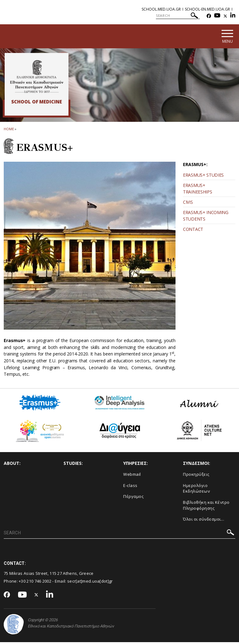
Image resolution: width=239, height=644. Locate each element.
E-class (130, 487)
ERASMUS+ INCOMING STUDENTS (206, 217)
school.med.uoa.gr (161, 9)
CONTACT (193, 231)
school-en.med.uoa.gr (207, 9)
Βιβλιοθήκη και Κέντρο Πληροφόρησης (206, 507)
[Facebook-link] (209, 16)
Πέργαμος (133, 498)
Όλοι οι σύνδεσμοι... (204, 521)
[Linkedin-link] (233, 16)
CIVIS (188, 204)
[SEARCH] (178, 16)
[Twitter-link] (225, 16)
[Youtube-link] (217, 16)
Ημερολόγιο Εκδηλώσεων (196, 490)
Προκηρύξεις (196, 476)
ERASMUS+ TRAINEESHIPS (197, 190)
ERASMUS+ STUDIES (203, 177)
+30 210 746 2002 (35, 583)
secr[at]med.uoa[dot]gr (90, 583)
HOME (9, 131)
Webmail (132, 476)
